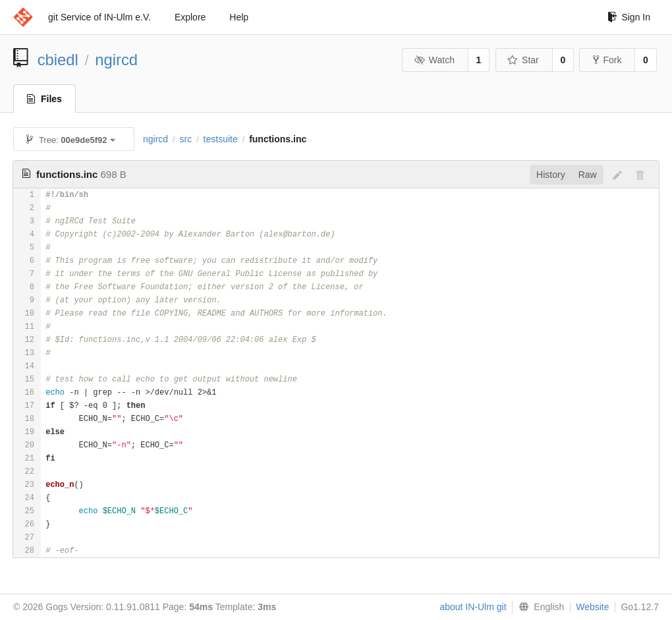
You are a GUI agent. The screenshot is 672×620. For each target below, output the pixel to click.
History (551, 175)
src (186, 139)
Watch (434, 60)
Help (239, 17)
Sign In (629, 17)
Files (44, 99)
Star (523, 60)
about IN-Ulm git (473, 607)
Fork (607, 60)
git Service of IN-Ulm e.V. (99, 17)
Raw (588, 175)
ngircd (116, 60)
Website (592, 607)
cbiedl (58, 60)
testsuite (221, 139)
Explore (190, 17)
